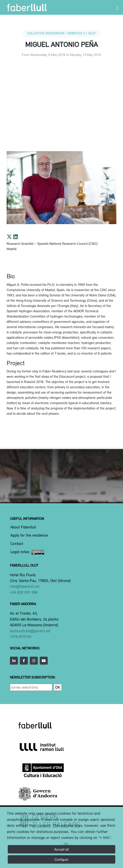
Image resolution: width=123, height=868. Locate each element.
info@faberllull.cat (25, 586)
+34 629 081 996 (24, 592)
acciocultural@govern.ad (30, 631)
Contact (17, 544)
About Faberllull (23, 527)
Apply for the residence (29, 535)
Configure (61, 859)
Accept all (62, 849)
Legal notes (27, 552)
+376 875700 (21, 637)
